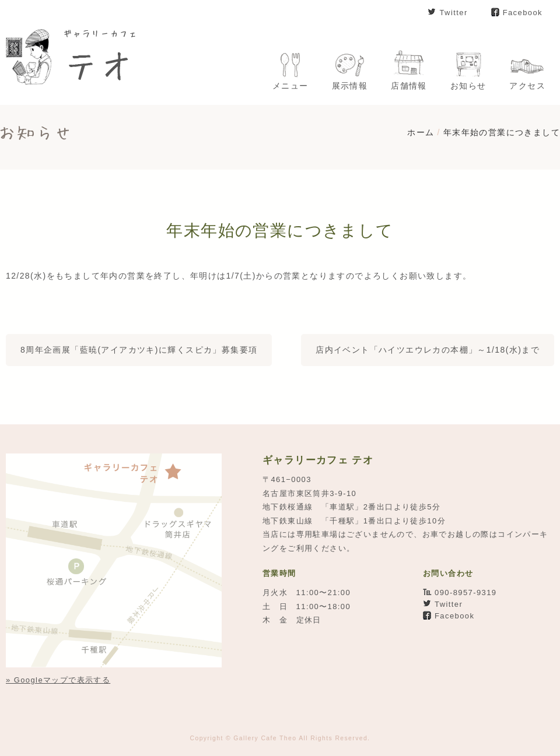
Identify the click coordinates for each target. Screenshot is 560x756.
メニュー (290, 86)
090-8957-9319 (466, 593)
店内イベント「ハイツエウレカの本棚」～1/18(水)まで (428, 350)
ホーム (421, 132)
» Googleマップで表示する (58, 680)
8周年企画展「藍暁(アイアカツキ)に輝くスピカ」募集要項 (139, 350)
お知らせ (468, 86)
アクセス (527, 86)
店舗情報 (409, 86)
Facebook (523, 13)
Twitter (453, 13)
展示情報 (350, 86)
